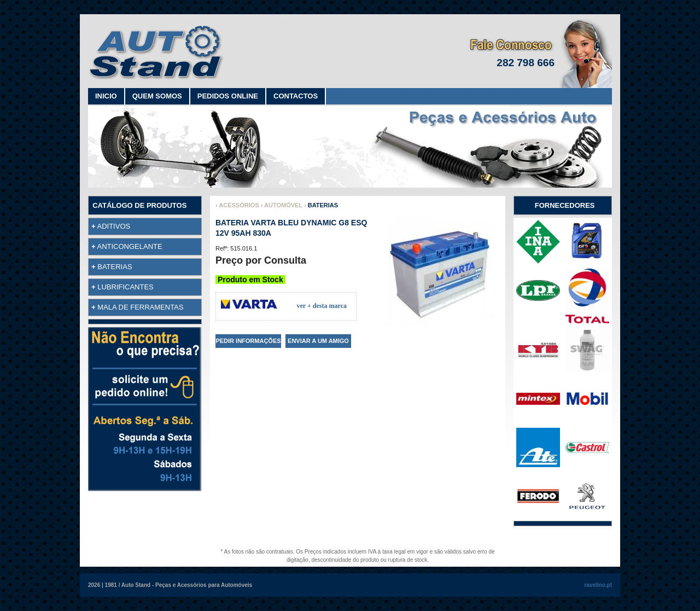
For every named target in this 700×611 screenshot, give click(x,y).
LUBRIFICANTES (126, 287)
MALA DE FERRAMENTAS (140, 307)
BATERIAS (115, 267)
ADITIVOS (114, 226)
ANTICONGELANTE (130, 246)
